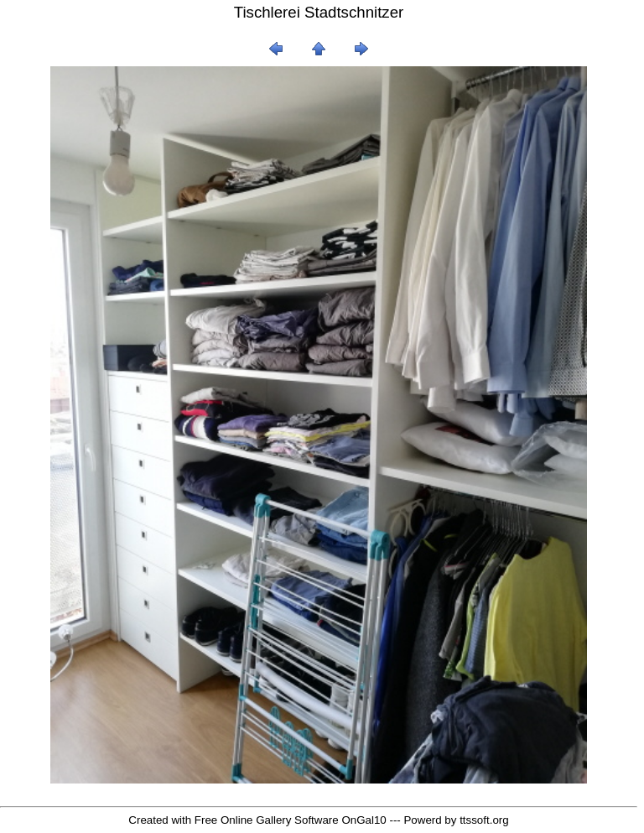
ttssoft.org (484, 820)
